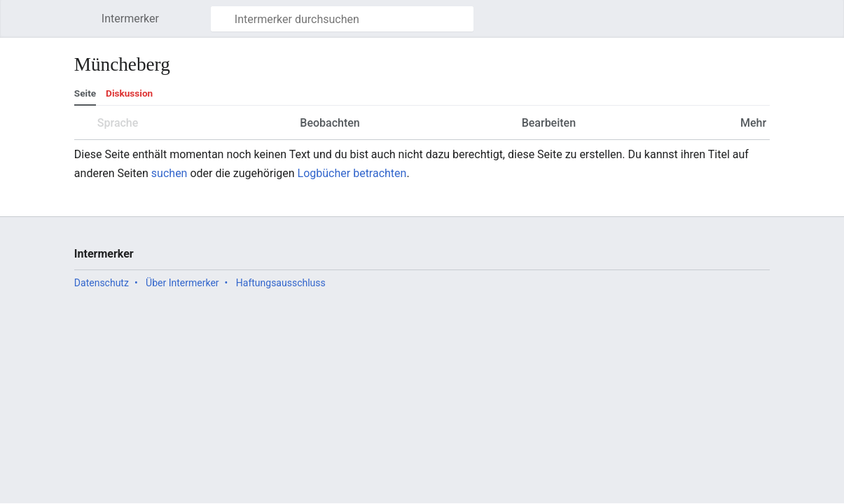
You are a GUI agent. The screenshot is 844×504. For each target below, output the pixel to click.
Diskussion (129, 93)
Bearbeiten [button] (549, 123)
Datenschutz (102, 283)
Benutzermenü (767, 26)
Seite (85, 93)
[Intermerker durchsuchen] (342, 19)
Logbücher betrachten (352, 173)
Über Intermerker (182, 283)
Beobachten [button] (330, 123)
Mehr (752, 123)
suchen (170, 173)
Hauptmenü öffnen (87, 26)
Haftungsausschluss (281, 283)
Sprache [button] (118, 123)
